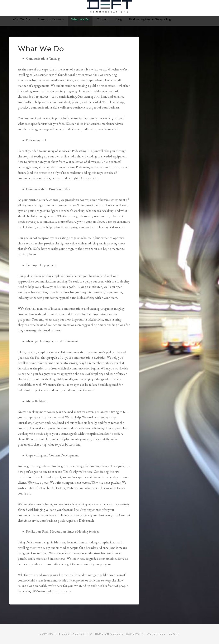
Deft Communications (110, 6)
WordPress (156, 634)
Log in (174, 634)
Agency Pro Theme (88, 634)
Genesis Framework (127, 634)
